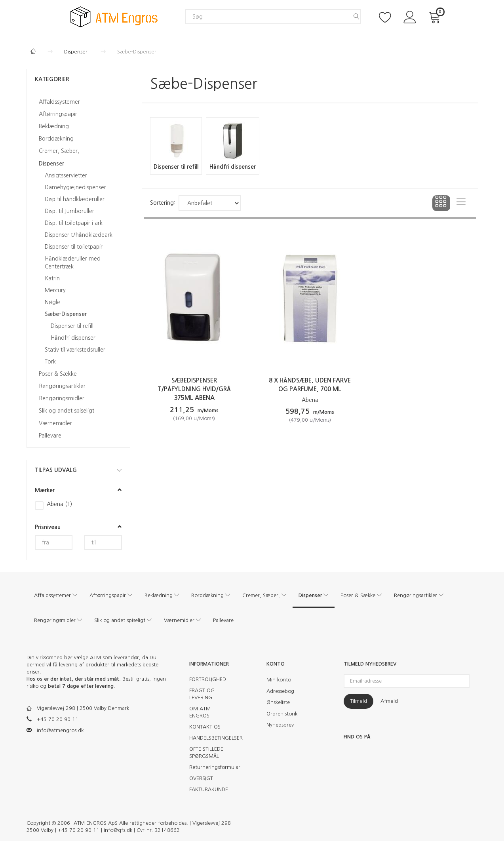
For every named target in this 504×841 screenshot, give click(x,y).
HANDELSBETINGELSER (212, 738)
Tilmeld (359, 701)
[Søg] (356, 17)
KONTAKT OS (205, 727)
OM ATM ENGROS (200, 712)
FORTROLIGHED (208, 679)
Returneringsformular (212, 767)
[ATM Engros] (114, 16)
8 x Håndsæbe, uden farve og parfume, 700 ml (310, 385)
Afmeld (389, 701)
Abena (310, 400)
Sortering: (163, 203)
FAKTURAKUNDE (209, 789)
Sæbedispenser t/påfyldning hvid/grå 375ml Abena (194, 389)
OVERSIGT (201, 778)
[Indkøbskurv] (436, 16)
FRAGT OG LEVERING (202, 694)
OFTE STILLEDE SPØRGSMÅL (206, 753)
